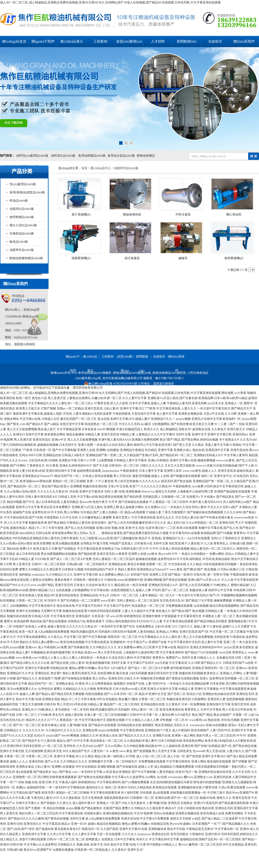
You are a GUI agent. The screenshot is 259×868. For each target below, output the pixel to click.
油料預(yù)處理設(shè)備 (32, 156)
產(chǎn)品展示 (72, 41)
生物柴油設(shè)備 (22, 233)
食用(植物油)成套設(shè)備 (27, 192)
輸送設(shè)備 (19, 242)
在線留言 (215, 41)
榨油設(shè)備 (19, 201)
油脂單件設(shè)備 (22, 250)
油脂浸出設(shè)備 (22, 209)
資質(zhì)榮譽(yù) (129, 41)
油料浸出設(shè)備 (63, 156)
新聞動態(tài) (187, 41)
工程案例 (100, 41)
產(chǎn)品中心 (101, 168)
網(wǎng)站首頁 (14, 41)
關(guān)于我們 (43, 41)
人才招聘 (158, 41)
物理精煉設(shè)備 (22, 217)
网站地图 (227, 393)
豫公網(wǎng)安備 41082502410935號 (111, 384)
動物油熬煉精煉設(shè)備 (26, 258)
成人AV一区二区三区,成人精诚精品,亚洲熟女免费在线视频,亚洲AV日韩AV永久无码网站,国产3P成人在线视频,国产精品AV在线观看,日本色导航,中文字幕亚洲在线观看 (110, 2)
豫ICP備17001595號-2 (169, 378)
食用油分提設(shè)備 (121, 156)
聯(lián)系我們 (244, 41)
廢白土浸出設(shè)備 (23, 225)
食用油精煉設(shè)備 (92, 156)
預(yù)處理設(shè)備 (23, 184)
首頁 (84, 168)
